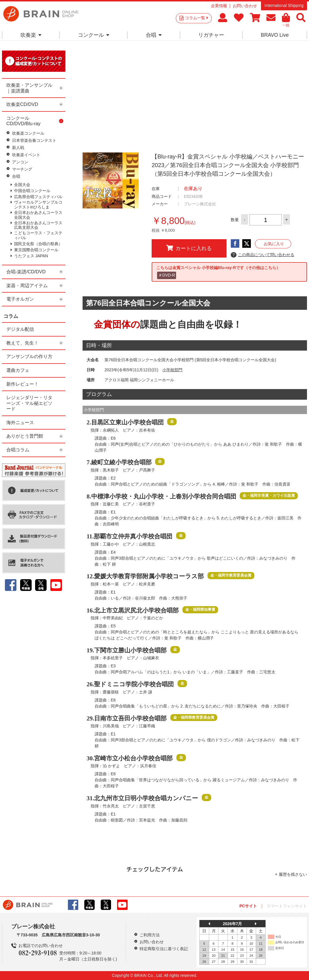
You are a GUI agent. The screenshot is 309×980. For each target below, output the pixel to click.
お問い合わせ (245, 6)
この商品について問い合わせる (263, 255)
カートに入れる (189, 248)
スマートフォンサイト (287, 906)
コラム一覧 (197, 18)
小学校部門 (172, 370)
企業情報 (219, 6)
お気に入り (274, 244)
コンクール (94, 35)
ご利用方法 (150, 935)
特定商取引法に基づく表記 (164, 949)
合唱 (154, 35)
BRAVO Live (275, 35)
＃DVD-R (167, 275)
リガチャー (211, 35)
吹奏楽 (31, 35)
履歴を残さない (293, 874)
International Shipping (284, 5)
